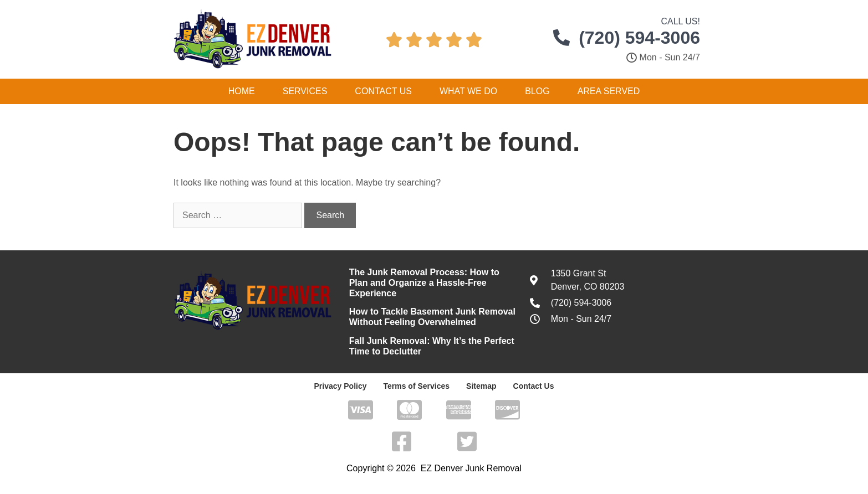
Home (242, 91)
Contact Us (383, 91)
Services (305, 91)
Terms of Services (416, 386)
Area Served (609, 91)
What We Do (468, 91)
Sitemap (481, 386)
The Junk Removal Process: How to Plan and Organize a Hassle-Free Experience (424, 283)
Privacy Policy (341, 386)
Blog (537, 91)
